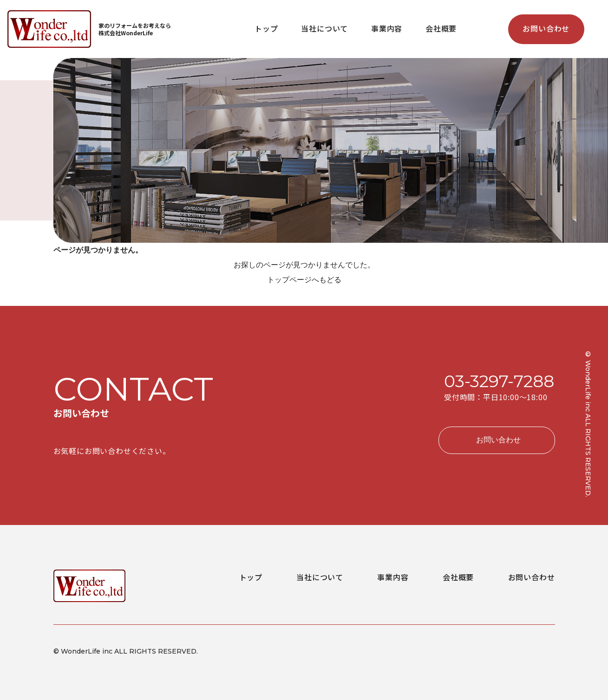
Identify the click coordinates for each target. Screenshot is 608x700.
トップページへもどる (304, 280)
